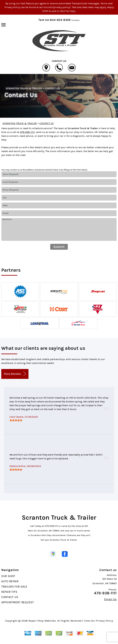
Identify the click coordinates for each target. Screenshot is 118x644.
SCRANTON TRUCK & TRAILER (24, 88)
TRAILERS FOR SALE (14, 587)
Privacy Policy (104, 621)
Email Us (110, 599)
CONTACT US (52, 88)
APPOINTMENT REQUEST (18, 602)
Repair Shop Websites (42, 621)
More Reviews (15, 374)
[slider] (16, 420)
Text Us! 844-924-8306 (54, 20)
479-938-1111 (27, 132)
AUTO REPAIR (10, 581)
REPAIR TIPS (9, 592)
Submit (59, 247)
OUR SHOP (8, 576)
